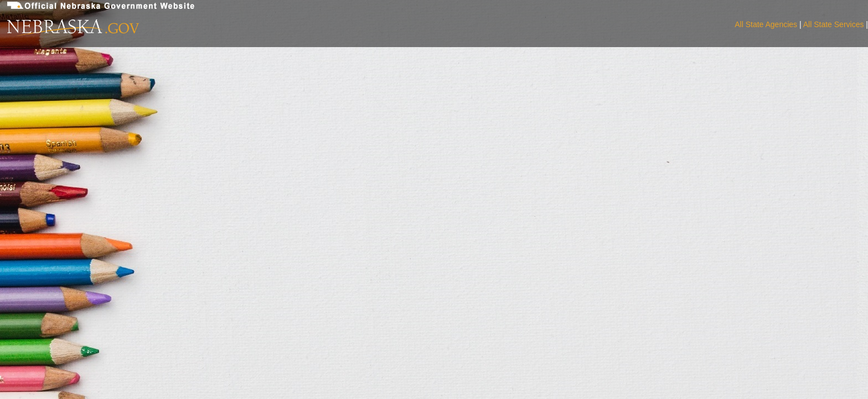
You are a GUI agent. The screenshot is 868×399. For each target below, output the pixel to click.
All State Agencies (766, 24)
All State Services (834, 24)
